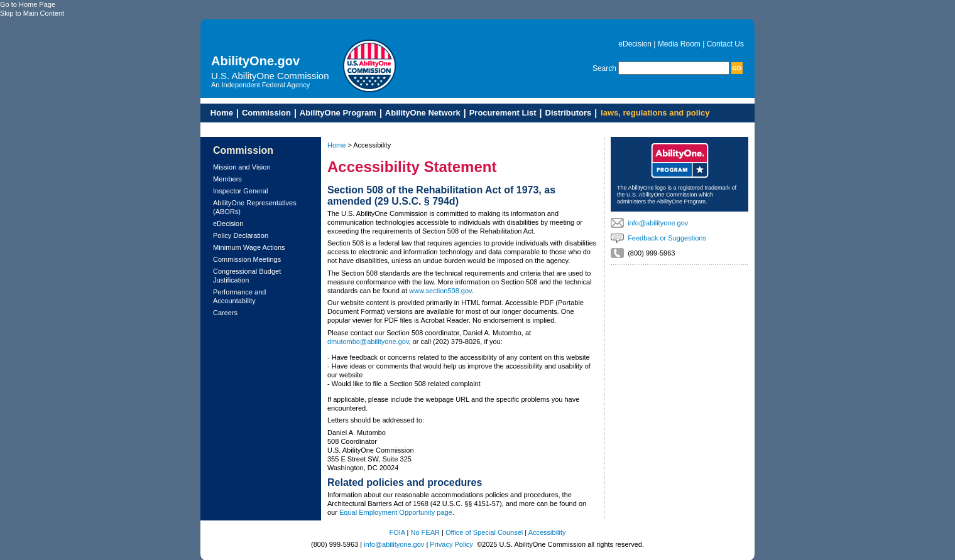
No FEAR (425, 532)
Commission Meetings (247, 259)
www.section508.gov (440, 291)
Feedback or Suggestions (667, 238)
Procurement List (503, 113)
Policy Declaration (241, 235)
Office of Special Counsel (484, 532)
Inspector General (240, 191)
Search (604, 68)
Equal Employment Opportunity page (396, 512)
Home (218, 113)
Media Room (679, 44)
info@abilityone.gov (658, 223)
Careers (225, 313)
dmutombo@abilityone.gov (368, 342)
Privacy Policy (451, 544)
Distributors (569, 113)
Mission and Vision (242, 167)
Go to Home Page (28, 4)
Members (227, 179)
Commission (266, 113)
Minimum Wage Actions (249, 247)
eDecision (635, 44)
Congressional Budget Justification (247, 276)
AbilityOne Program (338, 113)
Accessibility (547, 532)
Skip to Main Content (32, 13)
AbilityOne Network (423, 113)
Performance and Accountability (239, 296)
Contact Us (725, 44)
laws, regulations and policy (655, 113)
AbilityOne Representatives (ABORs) (255, 207)
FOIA (397, 532)
